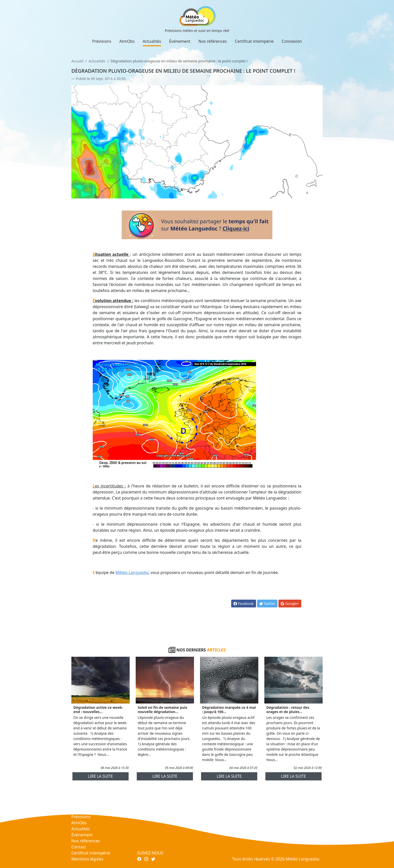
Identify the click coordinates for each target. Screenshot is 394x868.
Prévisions (102, 41)
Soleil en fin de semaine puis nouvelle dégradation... (162, 710)
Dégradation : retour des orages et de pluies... (288, 710)
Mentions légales (87, 859)
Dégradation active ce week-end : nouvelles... (98, 710)
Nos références (213, 41)
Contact (79, 847)
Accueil (77, 61)
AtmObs (127, 41)
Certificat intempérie (254, 41)
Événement (180, 41)
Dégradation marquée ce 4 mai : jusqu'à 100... (229, 710)
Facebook (243, 604)
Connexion (292, 41)
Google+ (290, 604)
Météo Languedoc (133, 572)
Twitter (267, 604)
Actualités (152, 41)
